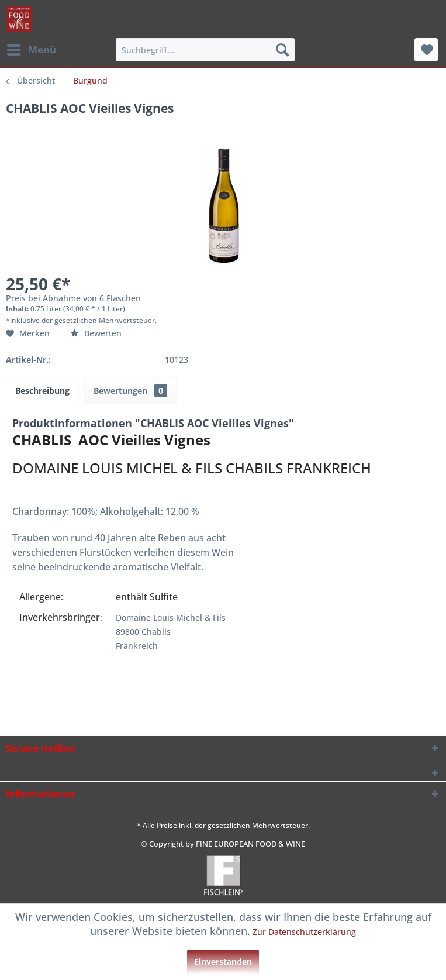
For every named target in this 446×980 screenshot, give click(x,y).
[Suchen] (282, 50)
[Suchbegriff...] (205, 50)
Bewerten (96, 333)
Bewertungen (130, 391)
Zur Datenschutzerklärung (304, 932)
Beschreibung (42, 391)
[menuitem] (31, 50)
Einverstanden (223, 962)
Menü (32, 48)
